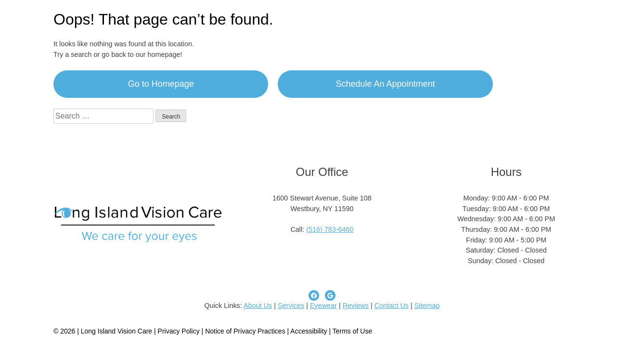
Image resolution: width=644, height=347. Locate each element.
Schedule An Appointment (386, 84)
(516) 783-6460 (330, 229)
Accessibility (309, 331)
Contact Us (392, 306)
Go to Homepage (161, 84)
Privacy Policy (180, 331)
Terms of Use (352, 331)
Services (291, 306)
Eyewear (323, 306)
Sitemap (427, 306)
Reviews (356, 306)
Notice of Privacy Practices (245, 331)
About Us (258, 306)
